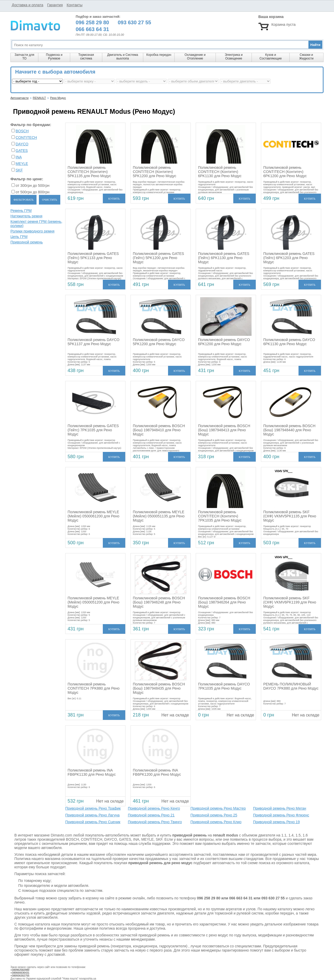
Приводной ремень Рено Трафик (93, 808)
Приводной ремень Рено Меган (280, 808)
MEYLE (22, 164)
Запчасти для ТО (24, 57)
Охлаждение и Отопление (195, 57)
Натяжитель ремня (26, 216)
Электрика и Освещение (234, 57)
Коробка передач (159, 55)
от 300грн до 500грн (32, 186)
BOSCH (22, 131)
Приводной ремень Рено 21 (151, 815)
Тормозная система (86, 57)
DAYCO (22, 144)
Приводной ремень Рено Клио (216, 822)
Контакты (74, 5)
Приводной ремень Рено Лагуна (92, 815)
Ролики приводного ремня (32, 231)
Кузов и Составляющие (270, 57)
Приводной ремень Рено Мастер (218, 808)
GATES (22, 151)
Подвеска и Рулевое (54, 57)
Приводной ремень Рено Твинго (155, 822)
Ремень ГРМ (21, 211)
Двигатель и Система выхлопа (123, 57)
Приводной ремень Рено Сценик (93, 822)
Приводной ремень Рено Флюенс (281, 815)
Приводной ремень (27, 242)
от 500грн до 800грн (32, 192)
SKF (19, 170)
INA (19, 157)
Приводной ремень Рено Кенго (154, 808)
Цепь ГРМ (19, 237)
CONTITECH (26, 138)
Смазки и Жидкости (306, 57)
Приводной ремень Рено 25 (214, 815)
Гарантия (55, 5)
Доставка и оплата (28, 5)
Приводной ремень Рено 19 (276, 822)
